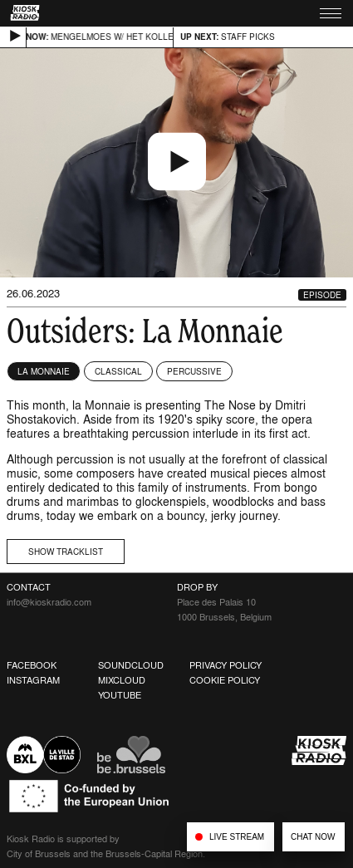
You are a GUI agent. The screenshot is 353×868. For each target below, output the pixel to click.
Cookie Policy (225, 680)
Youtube (120, 695)
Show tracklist (66, 552)
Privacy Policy (226, 665)
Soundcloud (131, 665)
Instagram (33, 680)
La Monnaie (44, 371)
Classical (118, 371)
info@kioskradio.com (49, 602)
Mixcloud (122, 680)
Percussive (194, 371)
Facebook (32, 665)
